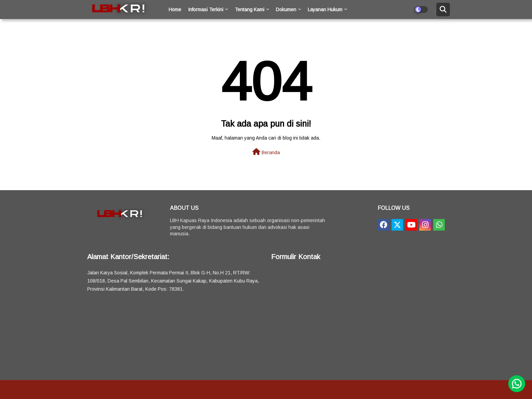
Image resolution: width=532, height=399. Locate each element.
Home (175, 10)
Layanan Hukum (325, 10)
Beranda (266, 152)
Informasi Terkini (206, 10)
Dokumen (286, 10)
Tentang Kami (250, 10)
